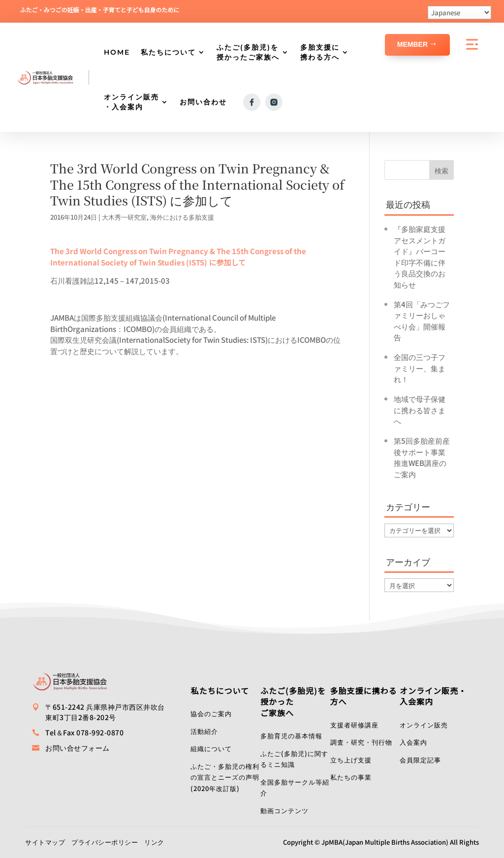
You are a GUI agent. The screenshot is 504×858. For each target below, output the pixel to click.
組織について (211, 748)
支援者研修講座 (354, 725)
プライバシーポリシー (105, 842)
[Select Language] (459, 13)
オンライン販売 (424, 725)
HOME (117, 52)
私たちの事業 (351, 777)
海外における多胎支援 (182, 217)
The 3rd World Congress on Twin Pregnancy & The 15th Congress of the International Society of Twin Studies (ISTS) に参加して (178, 257)
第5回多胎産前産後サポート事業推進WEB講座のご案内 (422, 457)
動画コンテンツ (284, 810)
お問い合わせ (203, 102)
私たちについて (168, 52)
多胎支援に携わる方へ (320, 52)
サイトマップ (45, 842)
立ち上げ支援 (351, 760)
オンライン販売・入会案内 (131, 102)
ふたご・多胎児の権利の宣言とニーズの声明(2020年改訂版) (225, 777)
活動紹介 (204, 731)
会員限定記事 (420, 760)
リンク (154, 842)
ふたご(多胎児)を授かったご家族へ (248, 52)
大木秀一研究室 (124, 217)
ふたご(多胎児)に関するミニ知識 (294, 759)
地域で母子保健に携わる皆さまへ (420, 410)
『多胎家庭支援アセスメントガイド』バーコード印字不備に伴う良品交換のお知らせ (420, 257)
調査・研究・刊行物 (361, 742)
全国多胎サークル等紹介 (295, 788)
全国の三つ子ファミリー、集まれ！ (420, 368)
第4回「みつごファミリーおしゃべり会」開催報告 (422, 321)
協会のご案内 (211, 713)
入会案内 (413, 742)
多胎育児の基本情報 (291, 736)
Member (412, 44)
